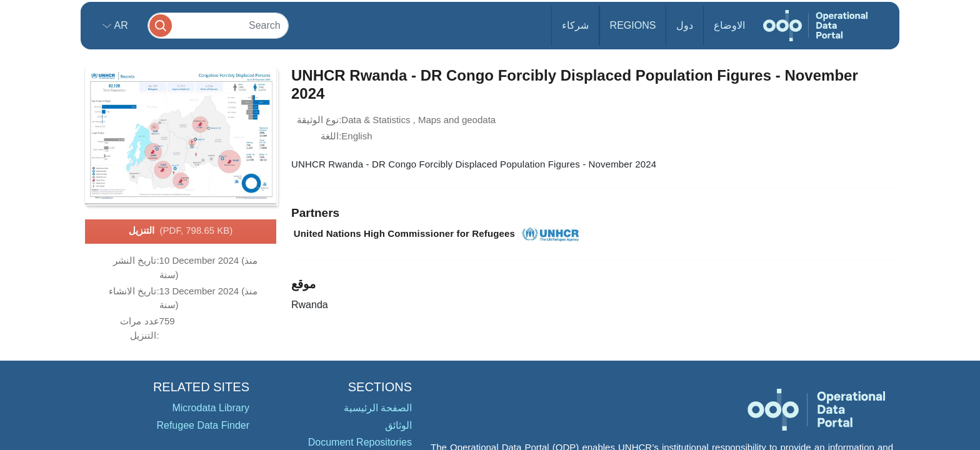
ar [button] (120, 25)
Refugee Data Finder (203, 425)
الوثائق (398, 425)
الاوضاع (729, 25)
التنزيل (181, 231)
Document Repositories (360, 442)
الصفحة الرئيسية (378, 408)
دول (685, 25)
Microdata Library (211, 408)
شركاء (575, 25)
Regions (633, 25)
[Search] (218, 25)
